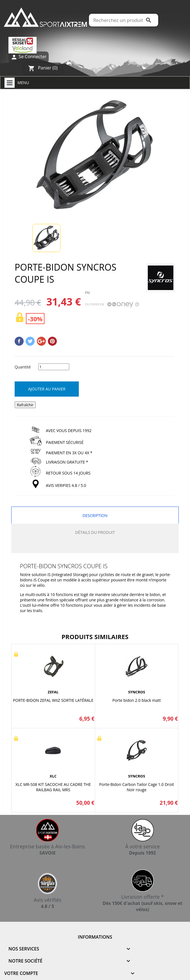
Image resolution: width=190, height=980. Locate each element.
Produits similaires (95, 637)
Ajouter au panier (47, 389)
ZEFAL (53, 692)
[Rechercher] (124, 20)
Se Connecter (29, 57)
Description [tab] (95, 515)
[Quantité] (54, 367)
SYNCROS (137, 692)
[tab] (95, 547)
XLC (53, 776)
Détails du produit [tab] (95, 532)
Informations (95, 937)
